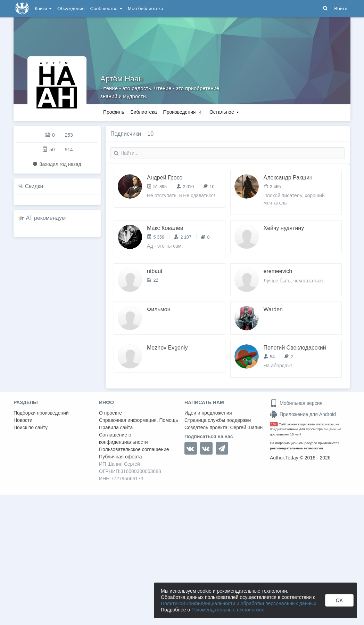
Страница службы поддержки (218, 420)
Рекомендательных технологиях (228, 610)
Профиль (114, 112)
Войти (341, 9)
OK (339, 600)
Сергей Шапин (246, 427)
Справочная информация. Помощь (139, 420)
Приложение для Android (303, 414)
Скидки (34, 186)
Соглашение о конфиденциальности (123, 438)
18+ (274, 424)
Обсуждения (71, 9)
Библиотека (143, 112)
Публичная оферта (121, 457)
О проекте (110, 413)
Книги (43, 9)
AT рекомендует (47, 218)
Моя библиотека (146, 9)
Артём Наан (122, 79)
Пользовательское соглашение (134, 449)
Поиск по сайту (31, 427)
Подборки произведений (41, 413)
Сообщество (106, 9)
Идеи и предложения (208, 413)
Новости (23, 420)
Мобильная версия (296, 403)
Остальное (224, 112)
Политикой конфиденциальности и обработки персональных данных (238, 603)
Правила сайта (116, 427)
